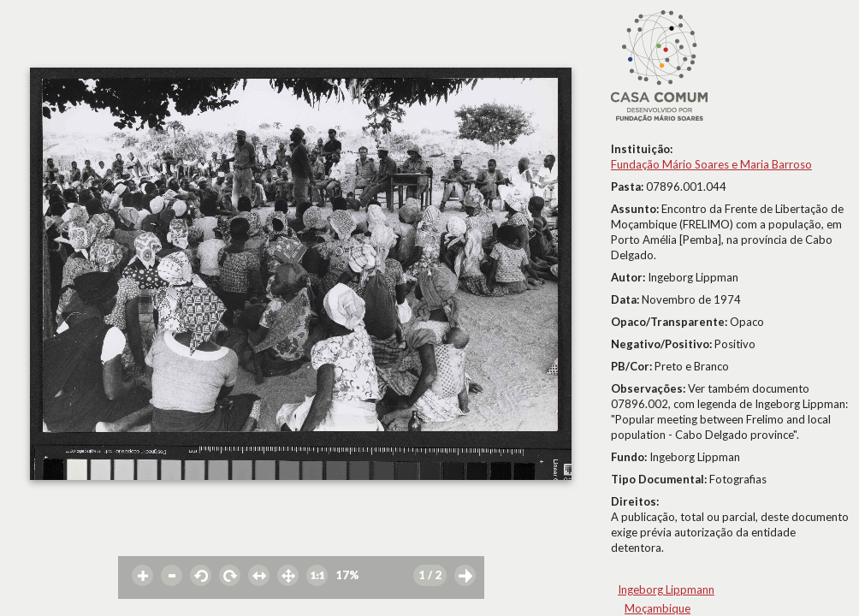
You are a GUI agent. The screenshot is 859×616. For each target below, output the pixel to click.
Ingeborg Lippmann (666, 589)
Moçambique (658, 608)
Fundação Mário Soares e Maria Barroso (711, 164)
